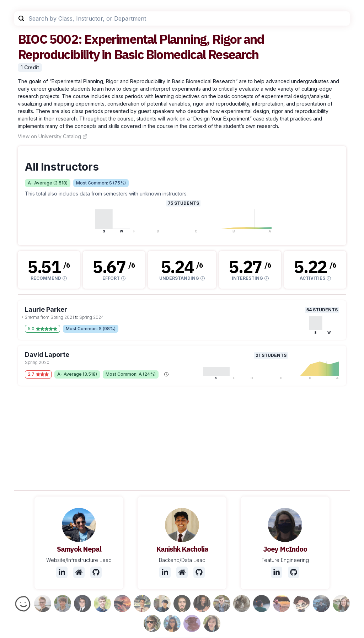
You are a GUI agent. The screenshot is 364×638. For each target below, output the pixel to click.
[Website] (79, 572)
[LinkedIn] (62, 572)
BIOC (32, 39)
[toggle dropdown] (22, 317)
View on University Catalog (53, 136)
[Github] (96, 572)
